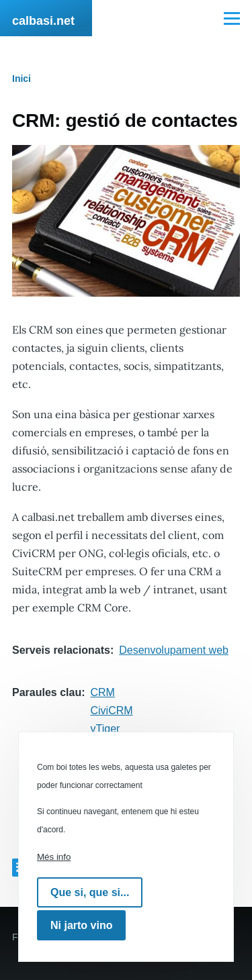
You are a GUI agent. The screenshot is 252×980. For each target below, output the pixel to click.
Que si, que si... (90, 892)
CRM (103, 692)
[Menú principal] (232, 18)
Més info (54, 857)
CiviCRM (112, 710)
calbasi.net (43, 21)
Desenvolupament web (174, 650)
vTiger (106, 729)
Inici (22, 79)
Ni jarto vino (81, 925)
